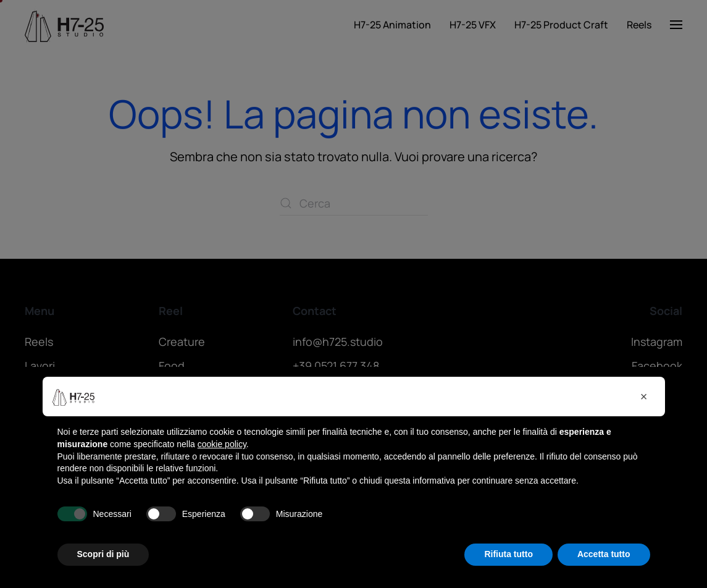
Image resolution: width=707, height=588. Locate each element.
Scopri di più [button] (103, 554)
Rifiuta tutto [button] (508, 554)
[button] (644, 397)
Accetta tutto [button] (604, 554)
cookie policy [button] (222, 444)
